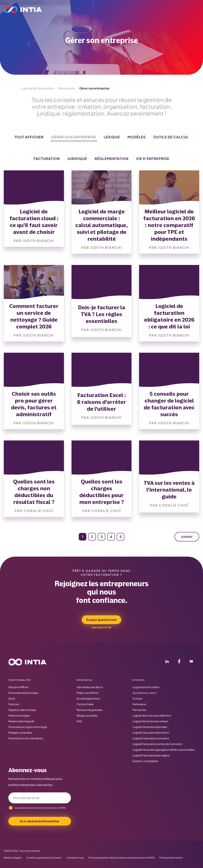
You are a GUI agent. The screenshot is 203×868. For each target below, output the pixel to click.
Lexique (112, 137)
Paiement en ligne (19, 715)
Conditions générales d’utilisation (44, 858)
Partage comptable (20, 732)
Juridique (77, 159)
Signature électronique (22, 710)
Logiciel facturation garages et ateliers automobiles (164, 750)
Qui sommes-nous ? (145, 693)
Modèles (137, 137)
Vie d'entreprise (153, 159)
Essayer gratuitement (101, 620)
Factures (14, 704)
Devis (12, 698)
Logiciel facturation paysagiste (151, 755)
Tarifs (118, 9)
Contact (137, 698)
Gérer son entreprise (74, 137)
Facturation (47, 159)
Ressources (133, 9)
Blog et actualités (87, 715)
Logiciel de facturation (37, 88)
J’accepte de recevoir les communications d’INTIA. (40, 808)
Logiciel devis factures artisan (150, 721)
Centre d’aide (85, 704)
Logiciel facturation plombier (150, 727)
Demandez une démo (90, 687)
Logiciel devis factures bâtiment (152, 715)
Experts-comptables (145, 761)
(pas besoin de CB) (101, 627)
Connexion (188, 9)
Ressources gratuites (90, 710)
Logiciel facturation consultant (151, 738)
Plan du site (139, 710)
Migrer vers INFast (87, 693)
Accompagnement (88, 698)
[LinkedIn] (167, 662)
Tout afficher (29, 137)
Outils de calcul (171, 137)
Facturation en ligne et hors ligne (28, 727)
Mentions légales (13, 858)
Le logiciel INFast (60, 9)
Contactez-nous (75, 858)
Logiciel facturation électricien (151, 732)
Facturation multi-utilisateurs (26, 738)
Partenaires (139, 704)
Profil (83, 9)
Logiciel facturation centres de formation (157, 744)
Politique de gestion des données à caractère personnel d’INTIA (122, 858)
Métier (101, 9)
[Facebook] (179, 662)
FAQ (79, 721)
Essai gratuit (163, 9)
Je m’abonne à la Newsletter (40, 821)
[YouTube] (191, 662)
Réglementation (112, 159)
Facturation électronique (23, 693)
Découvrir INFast (18, 687)
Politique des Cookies (171, 858)
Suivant (187, 537)
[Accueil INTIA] (27, 662)
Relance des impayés (21, 721)
